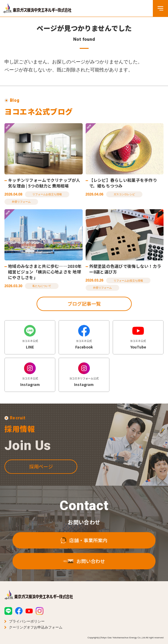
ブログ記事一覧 (84, 304)
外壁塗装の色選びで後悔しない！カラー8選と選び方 (125, 269)
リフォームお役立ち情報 (47, 195)
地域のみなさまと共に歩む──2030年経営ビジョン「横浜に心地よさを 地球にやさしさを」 (45, 272)
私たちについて (42, 286)
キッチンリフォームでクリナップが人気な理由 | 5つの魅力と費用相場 (44, 183)
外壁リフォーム (21, 202)
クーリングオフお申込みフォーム (36, 627)
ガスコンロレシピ (124, 195)
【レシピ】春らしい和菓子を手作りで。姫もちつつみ (123, 183)
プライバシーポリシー (27, 621)
